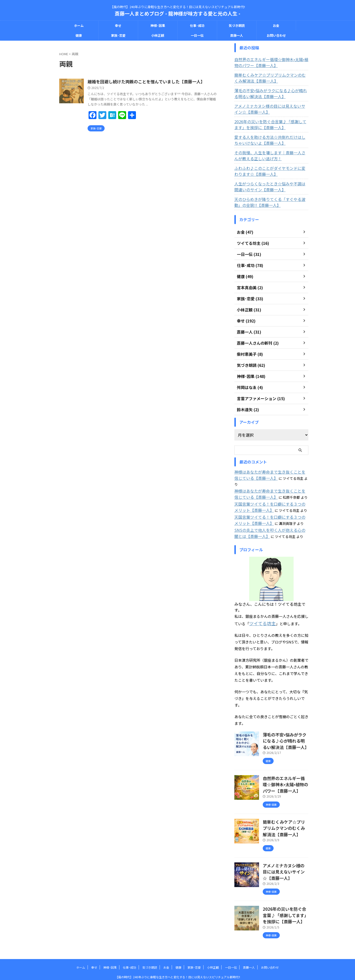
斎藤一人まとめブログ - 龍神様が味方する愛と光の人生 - (177, 13)
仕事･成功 (197, 26)
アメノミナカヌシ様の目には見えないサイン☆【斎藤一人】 (271, 109)
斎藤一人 (237, 35)
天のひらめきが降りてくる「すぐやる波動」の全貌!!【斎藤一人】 (271, 202)
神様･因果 (158, 26)
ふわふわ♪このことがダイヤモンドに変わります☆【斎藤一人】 (271, 171)
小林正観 (158, 35)
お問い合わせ (276, 35)
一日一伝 (197, 35)
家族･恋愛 (118, 35)
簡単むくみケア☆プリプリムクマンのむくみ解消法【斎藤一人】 (271, 78)
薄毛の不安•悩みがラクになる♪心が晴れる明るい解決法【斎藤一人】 (271, 93)
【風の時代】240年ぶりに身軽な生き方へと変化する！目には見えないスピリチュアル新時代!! (178, 957)
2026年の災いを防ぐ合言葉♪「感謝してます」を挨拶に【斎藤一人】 (271, 125)
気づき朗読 (237, 26)
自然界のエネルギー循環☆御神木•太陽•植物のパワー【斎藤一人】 (270, 62)
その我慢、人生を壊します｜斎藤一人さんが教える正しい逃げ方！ (271, 156)
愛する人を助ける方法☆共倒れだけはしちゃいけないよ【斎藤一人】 (271, 140)
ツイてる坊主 (260, 615)
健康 (79, 35)
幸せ (118, 26)
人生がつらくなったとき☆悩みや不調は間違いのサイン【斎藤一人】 (271, 187)
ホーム (79, 26)
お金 (276, 26)
